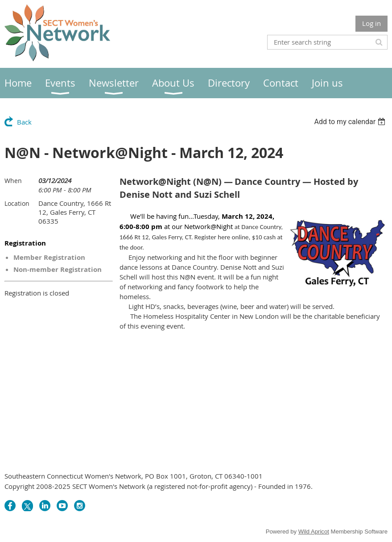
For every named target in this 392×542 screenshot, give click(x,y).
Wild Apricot (314, 532)
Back (24, 122)
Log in (371, 23)
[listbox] (351, 122)
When (13, 181)
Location (17, 203)
